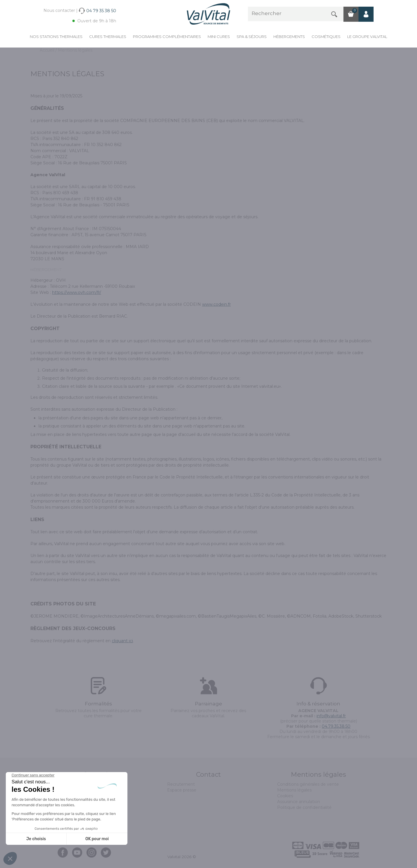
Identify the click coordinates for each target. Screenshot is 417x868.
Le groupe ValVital (367, 37)
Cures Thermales (108, 37)
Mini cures (219, 37)
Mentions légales (294, 790)
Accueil (47, 50)
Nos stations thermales (56, 37)
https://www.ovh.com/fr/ (77, 292)
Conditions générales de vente (308, 784)
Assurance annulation (299, 802)
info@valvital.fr (331, 716)
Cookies (285, 796)
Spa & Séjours (252, 37)
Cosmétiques (326, 37)
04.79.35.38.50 (336, 726)
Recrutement (181, 784)
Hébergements (289, 37)
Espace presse (182, 790)
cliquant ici (122, 641)
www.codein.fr (216, 304)
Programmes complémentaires (167, 37)
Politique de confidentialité (304, 807)
